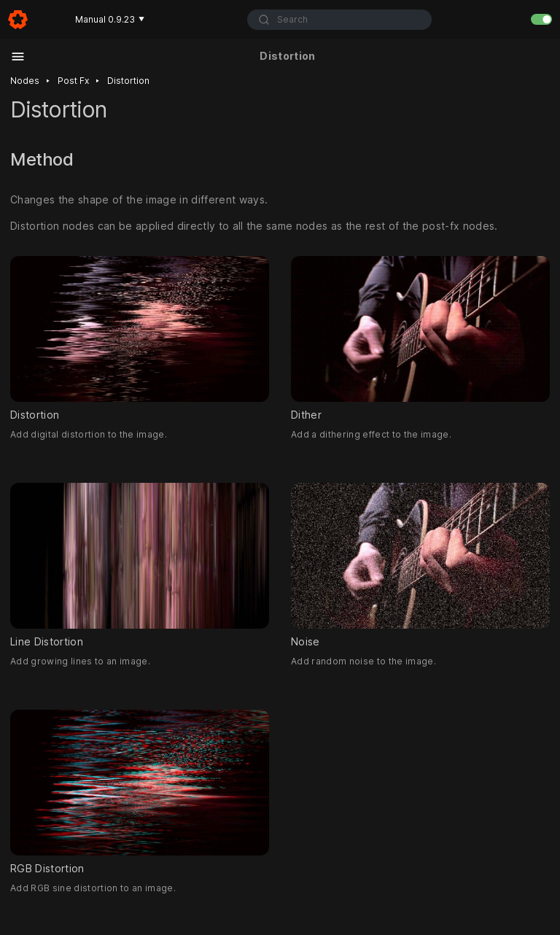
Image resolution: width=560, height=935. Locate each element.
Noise (420, 565)
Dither (420, 338)
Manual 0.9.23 (110, 19)
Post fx (73, 81)
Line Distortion (140, 565)
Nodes (25, 81)
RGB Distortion (140, 792)
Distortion (128, 81)
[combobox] (340, 20)
